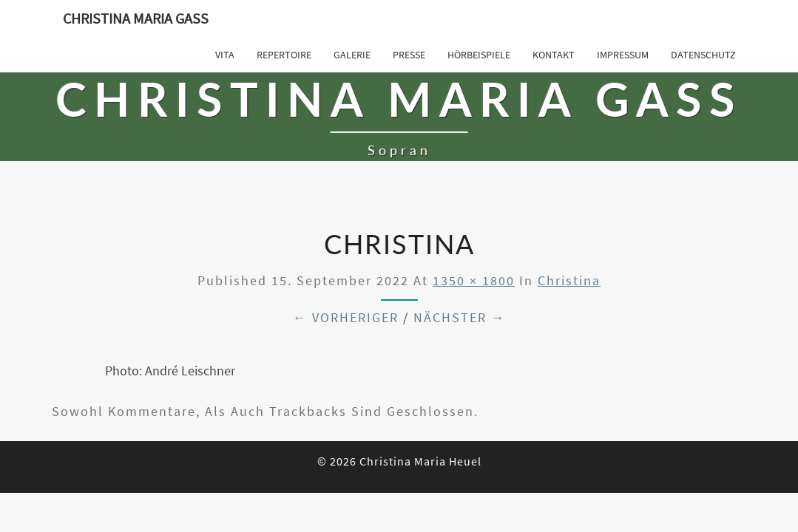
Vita (225, 55)
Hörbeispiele (479, 55)
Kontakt (554, 55)
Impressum (623, 55)
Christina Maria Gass (136, 18)
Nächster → (460, 317)
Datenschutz (703, 55)
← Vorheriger (346, 317)
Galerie (352, 55)
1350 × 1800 (474, 280)
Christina (569, 280)
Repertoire (284, 55)
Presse (409, 55)
